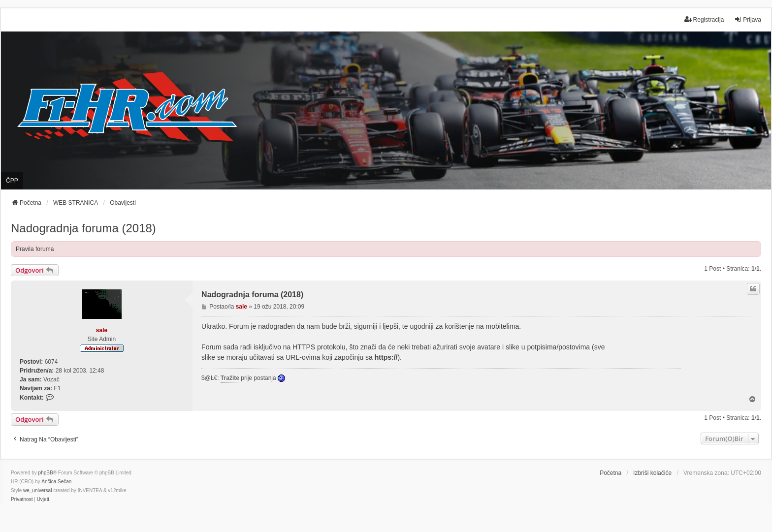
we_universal (37, 490)
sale (102, 330)
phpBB (46, 473)
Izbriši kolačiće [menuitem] (652, 473)
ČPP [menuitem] (12, 181)
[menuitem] (22, 500)
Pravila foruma (35, 249)
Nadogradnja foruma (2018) (83, 228)
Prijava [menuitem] (748, 19)
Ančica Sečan (56, 482)
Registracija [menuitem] (704, 19)
